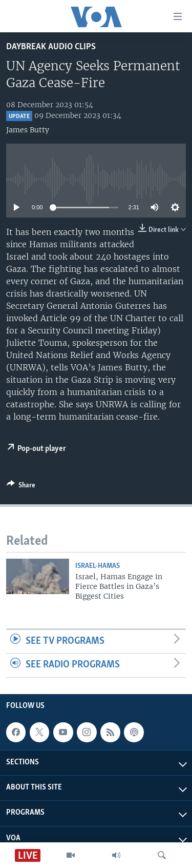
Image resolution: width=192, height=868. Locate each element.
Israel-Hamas (98, 566)
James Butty (28, 130)
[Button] (21, 487)
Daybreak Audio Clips (51, 47)
